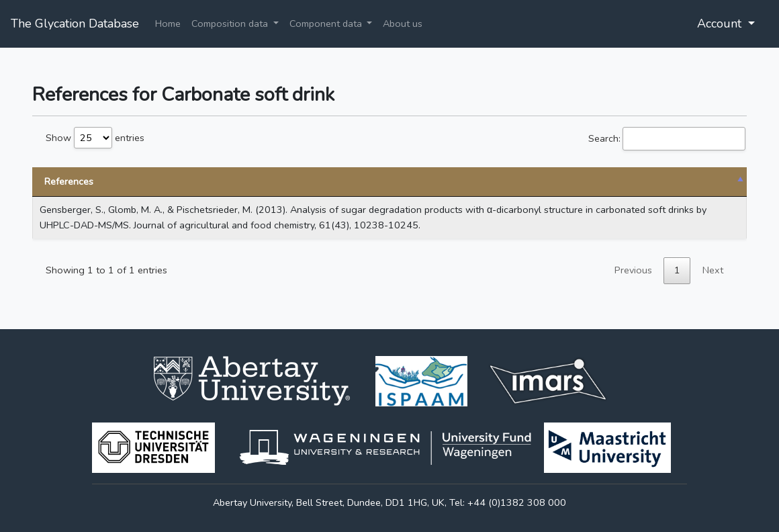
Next (713, 270)
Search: (667, 139)
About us (403, 24)
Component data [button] (327, 24)
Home (168, 24)
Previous (633, 270)
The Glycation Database (75, 24)
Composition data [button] (231, 24)
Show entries (95, 138)
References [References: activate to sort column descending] (69, 181)
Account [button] (721, 24)
